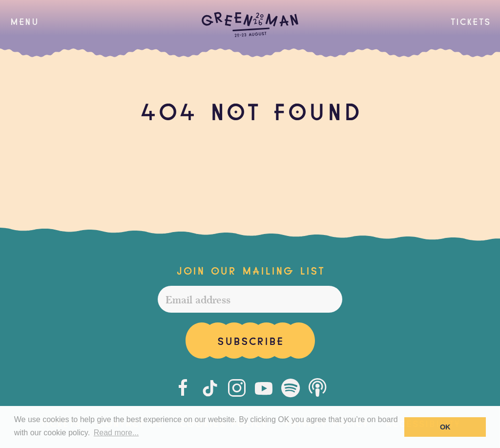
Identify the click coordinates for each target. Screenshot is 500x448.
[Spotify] (291, 388)
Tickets (470, 21)
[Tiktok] (210, 388)
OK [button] (445, 427)
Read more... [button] (116, 433)
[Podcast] (317, 388)
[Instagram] (237, 388)
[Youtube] (264, 388)
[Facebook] (183, 388)
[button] (24, 21)
